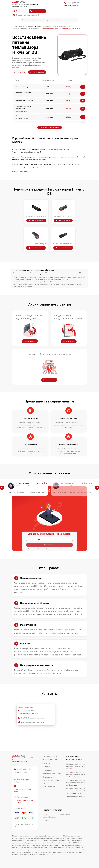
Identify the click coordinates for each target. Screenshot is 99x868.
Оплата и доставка (50, 759)
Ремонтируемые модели (52, 773)
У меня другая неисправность (50, 127)
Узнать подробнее (29, 341)
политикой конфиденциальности (63, 549)
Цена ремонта (51, 20)
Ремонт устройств (39, 20)
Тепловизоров (64, 815)
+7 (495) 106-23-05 (74, 3)
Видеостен (46, 820)
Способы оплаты (49, 786)
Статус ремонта (20, 11)
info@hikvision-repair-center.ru (31, 718)
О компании (25, 20)
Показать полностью (20, 171)
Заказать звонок (37, 11)
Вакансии (60, 20)
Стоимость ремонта (50, 756)
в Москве (34, 4)
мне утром (71, 6)
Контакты (67, 20)
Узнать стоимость (37, 72)
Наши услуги (47, 777)
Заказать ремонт (36, 220)
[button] (2, 491)
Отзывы (75, 20)
